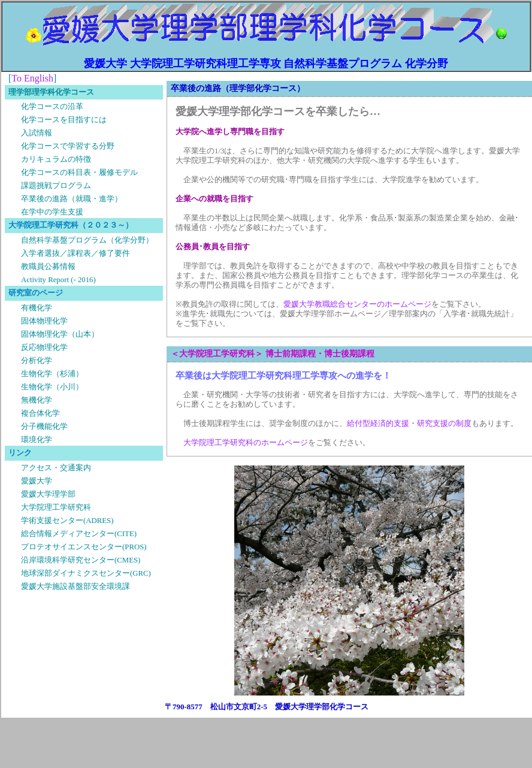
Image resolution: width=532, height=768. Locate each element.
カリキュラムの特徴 (56, 159)
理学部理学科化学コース (51, 92)
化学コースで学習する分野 (68, 146)
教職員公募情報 (48, 267)
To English (32, 78)
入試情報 (37, 133)
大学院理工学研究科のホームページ (246, 443)
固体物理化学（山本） (60, 334)
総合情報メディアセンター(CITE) (79, 534)
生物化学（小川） (52, 387)
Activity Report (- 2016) (58, 280)
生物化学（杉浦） (52, 374)
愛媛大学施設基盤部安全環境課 (75, 586)
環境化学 (37, 440)
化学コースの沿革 (52, 107)
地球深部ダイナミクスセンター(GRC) (86, 573)
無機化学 (37, 400)
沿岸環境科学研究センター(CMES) (81, 560)
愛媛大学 (37, 481)
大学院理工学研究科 (56, 507)
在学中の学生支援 (52, 212)
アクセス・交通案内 (56, 468)
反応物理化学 (44, 347)
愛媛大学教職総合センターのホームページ (357, 304)
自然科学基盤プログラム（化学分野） (87, 240)
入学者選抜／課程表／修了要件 (75, 253)
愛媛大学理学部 (48, 494)
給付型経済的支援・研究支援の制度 (409, 424)
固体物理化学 (44, 321)
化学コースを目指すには (64, 120)
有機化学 (37, 308)
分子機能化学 (44, 427)
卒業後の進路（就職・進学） (72, 199)
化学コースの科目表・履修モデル (79, 173)
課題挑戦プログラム (56, 186)
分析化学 (37, 361)
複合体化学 (40, 413)
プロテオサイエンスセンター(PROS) (84, 547)
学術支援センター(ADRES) (67, 521)
